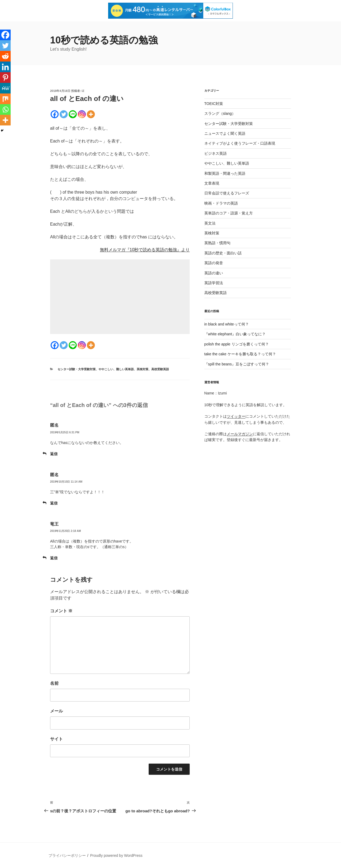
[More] (91, 114)
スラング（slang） (220, 113)
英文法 (210, 223)
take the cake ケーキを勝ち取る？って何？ (240, 354)
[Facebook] (55, 114)
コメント (61, 611)
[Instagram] (82, 114)
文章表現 (212, 183)
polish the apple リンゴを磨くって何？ (237, 344)
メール (56, 711)
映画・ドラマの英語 (221, 203)
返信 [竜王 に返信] (54, 558)
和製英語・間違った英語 (225, 173)
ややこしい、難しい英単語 (116, 369)
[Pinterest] (5, 78)
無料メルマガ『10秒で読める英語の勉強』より (145, 250)
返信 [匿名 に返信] (54, 454)
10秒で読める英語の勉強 (104, 40)
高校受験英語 (160, 369)
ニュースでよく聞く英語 (225, 133)
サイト (56, 739)
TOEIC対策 (214, 104)
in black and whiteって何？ (227, 324)
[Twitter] (64, 114)
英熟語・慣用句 (217, 243)
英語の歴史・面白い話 (223, 253)
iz (83, 91)
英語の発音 (214, 263)
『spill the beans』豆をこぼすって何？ (237, 364)
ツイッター (236, 416)
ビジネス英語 (216, 153)
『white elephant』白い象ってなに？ (235, 334)
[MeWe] (5, 88)
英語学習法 (214, 283)
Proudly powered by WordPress (116, 855)
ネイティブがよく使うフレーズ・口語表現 (240, 143)
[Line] (73, 114)
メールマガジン (240, 434)
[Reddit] (5, 56)
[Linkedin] (5, 67)
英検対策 (143, 369)
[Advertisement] (120, 297)
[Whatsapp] (5, 109)
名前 (54, 683)
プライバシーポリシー (67, 855)
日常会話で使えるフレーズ (227, 193)
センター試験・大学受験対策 (77, 369)
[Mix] (5, 99)
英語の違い (214, 273)
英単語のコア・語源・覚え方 (229, 213)
